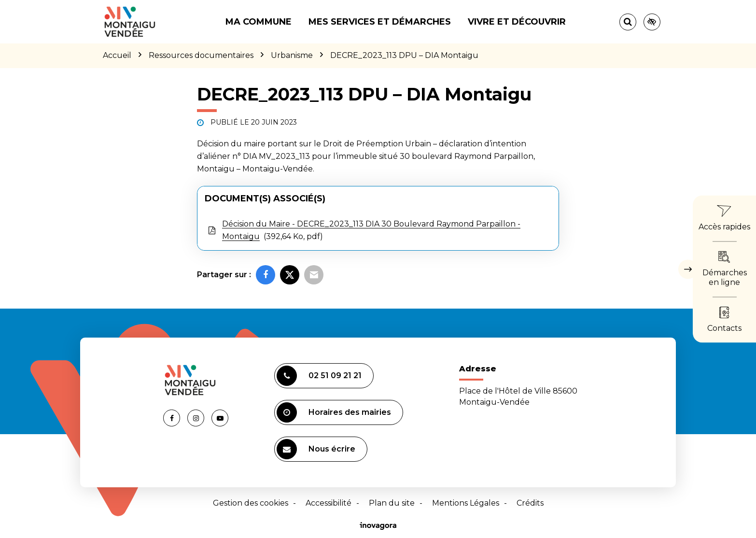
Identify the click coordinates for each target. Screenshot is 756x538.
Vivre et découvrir (517, 22)
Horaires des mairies (334, 412)
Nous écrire (316, 449)
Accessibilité (329, 503)
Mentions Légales (466, 503)
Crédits (530, 503)
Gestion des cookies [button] (251, 503)
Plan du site (392, 503)
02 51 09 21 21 (319, 376)
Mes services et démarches (380, 22)
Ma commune (259, 22)
